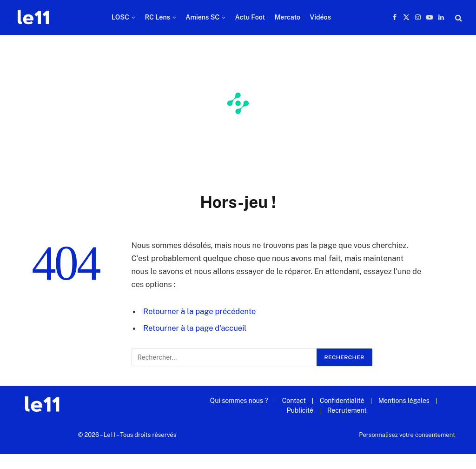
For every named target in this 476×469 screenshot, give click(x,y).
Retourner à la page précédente (200, 311)
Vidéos (320, 17)
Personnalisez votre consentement (407, 435)
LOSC (120, 17)
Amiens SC (202, 17)
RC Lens (157, 17)
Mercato (288, 17)
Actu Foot (250, 17)
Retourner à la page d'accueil (195, 328)
